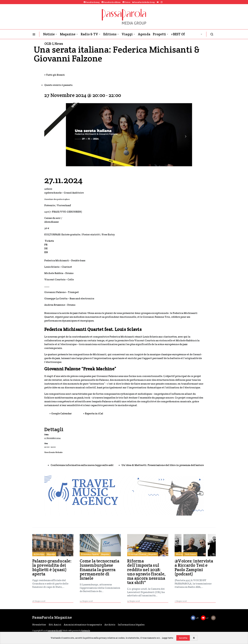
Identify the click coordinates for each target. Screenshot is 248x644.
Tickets (49, 241)
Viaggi (127, 34)
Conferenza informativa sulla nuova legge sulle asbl (82, 465)
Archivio (110, 625)
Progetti (159, 34)
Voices (126, 2)
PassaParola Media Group (144, 2)
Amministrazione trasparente (83, 625)
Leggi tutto (168, 638)
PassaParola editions (111, 2)
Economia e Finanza (90, 554)
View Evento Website (53, 452)
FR (46, 245)
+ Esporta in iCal (93, 413)
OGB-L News (54, 44)
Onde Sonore (191, 554)
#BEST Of (178, 34)
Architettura (39, 554)
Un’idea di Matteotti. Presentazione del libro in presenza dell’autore (163, 465)
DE (46, 248)
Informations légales (131, 625)
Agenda (144, 34)
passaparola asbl (55, 630)
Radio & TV (89, 34)
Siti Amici (55, 625)
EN (46, 252)
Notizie (49, 34)
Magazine (68, 34)
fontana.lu (86, 630)
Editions (110, 34)
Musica (179, 554)
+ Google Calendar (60, 413)
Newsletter (39, 625)
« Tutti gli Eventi (54, 75)
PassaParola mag (92, 2)
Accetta (183, 638)
